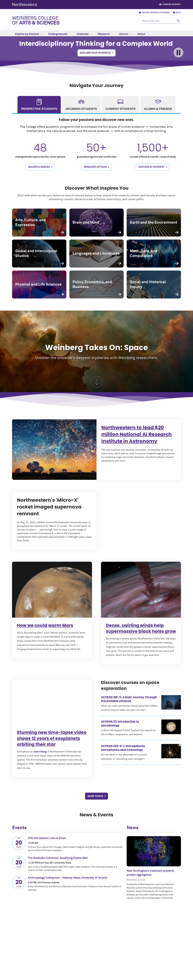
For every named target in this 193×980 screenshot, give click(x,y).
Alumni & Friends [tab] (158, 109)
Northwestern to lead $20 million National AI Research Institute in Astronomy (149, 437)
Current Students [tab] (120, 109)
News (133, 828)
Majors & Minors (39, 174)
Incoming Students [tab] (81, 109)
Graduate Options (95, 174)
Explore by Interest (29, 34)
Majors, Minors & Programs (156, 13)
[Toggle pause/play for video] (178, 53)
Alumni (125, 34)
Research (105, 34)
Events (19, 828)
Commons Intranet (171, 5)
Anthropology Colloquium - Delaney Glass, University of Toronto (68, 878)
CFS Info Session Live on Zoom (47, 838)
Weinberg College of (36, 21)
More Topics (95, 796)
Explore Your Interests (95, 53)
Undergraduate (59, 34)
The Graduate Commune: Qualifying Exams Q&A (58, 858)
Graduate (84, 34)
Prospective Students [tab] (39, 109)
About (143, 34)
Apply (178, 13)
